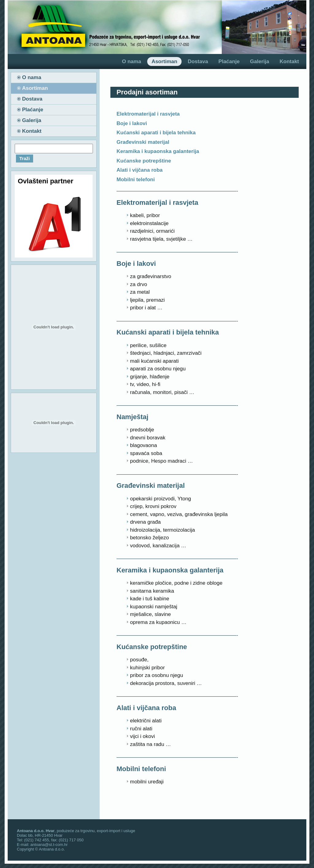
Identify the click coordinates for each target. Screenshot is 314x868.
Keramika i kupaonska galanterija (158, 151)
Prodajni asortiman (147, 92)
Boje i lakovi (132, 123)
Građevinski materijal (143, 142)
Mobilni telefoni (136, 180)
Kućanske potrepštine (144, 161)
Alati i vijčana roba (140, 170)
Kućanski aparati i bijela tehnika (156, 133)
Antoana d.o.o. (52, 849)
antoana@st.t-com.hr (49, 845)
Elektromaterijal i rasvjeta (148, 114)
